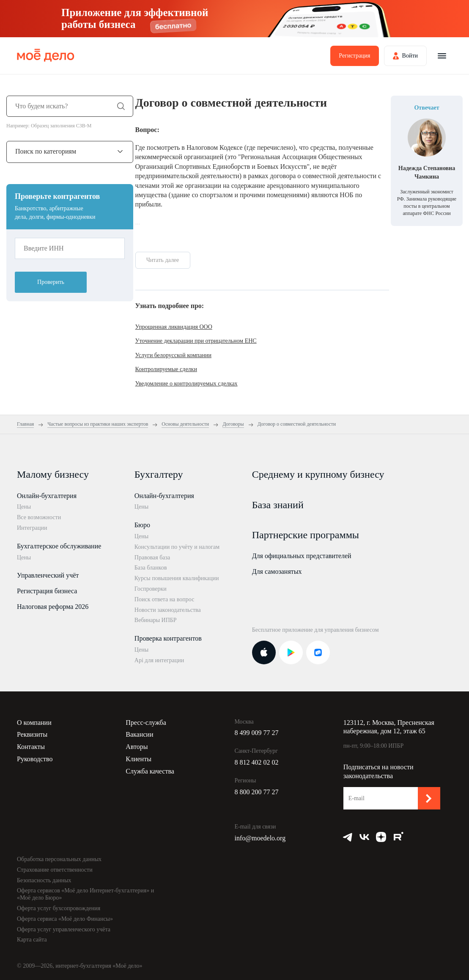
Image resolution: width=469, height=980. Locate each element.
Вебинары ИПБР (156, 620)
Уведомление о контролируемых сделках (187, 384)
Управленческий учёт (48, 575)
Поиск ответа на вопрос (165, 599)
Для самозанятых (277, 571)
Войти (410, 56)
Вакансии (139, 734)
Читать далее (163, 260)
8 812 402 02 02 (257, 762)
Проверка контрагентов (168, 638)
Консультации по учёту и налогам (177, 547)
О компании (34, 723)
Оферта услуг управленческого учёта (64, 929)
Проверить (51, 282)
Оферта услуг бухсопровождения (59, 908)
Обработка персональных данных (59, 859)
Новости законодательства (168, 610)
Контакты (31, 747)
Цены (24, 507)
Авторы (137, 747)
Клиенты (139, 759)
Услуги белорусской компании (174, 355)
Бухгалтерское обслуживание (59, 546)
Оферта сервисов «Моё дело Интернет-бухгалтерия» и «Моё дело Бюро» (85, 894)
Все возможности (39, 517)
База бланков (151, 568)
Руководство (35, 759)
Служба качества (150, 771)
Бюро (142, 525)
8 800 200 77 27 (257, 792)
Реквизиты (32, 734)
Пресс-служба (146, 723)
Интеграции (32, 528)
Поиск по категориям (46, 151)
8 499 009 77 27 (257, 733)
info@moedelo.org (260, 838)
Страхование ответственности (55, 870)
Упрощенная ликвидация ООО (174, 327)
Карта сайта (32, 940)
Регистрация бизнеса (47, 591)
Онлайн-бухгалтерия (47, 496)
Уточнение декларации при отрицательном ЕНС (196, 341)
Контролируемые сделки (166, 369)
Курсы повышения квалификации (177, 578)
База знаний (278, 505)
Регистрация (354, 56)
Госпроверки (151, 589)
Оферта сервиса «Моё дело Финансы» (65, 919)
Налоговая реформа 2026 (53, 607)
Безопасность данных (44, 880)
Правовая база (152, 557)
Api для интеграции (159, 660)
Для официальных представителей (302, 556)
